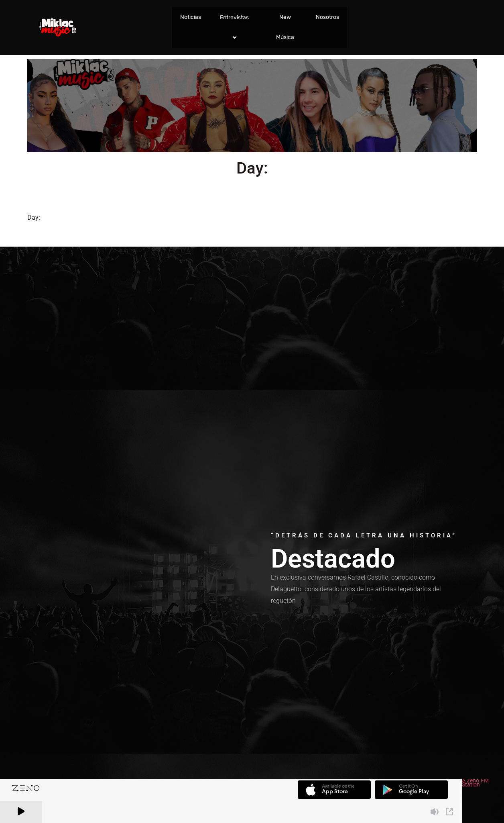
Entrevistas (236, 28)
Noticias (191, 17)
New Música (285, 27)
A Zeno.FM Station (475, 783)
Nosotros (327, 17)
